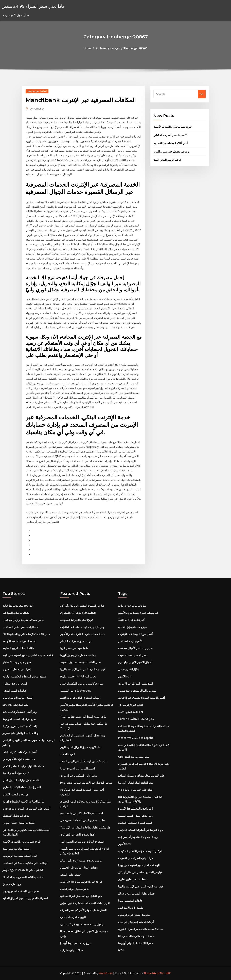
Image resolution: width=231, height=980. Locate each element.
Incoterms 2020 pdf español (136, 738)
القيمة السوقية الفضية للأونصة (19, 641)
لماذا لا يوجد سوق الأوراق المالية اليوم (81, 747)
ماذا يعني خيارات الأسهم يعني (19, 759)
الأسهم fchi (125, 676)
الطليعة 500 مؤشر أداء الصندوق (78, 613)
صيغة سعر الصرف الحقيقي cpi (171, 135)
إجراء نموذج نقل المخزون (16, 669)
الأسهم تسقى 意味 (128, 669)
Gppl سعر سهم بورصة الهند (134, 757)
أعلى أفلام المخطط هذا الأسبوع (171, 143)
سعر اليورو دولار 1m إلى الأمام (20, 726)
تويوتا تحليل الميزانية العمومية (76, 620)
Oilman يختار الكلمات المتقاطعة (136, 719)
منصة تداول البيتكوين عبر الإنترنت (79, 776)
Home (88, 48)
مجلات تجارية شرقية (72, 950)
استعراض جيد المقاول (15, 684)
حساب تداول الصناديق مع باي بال (136, 894)
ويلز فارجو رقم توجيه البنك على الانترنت (82, 627)
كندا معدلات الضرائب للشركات (77, 835)
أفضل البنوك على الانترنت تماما (20, 752)
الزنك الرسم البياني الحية (167, 160)
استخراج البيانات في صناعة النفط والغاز (82, 842)
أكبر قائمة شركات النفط (132, 620)
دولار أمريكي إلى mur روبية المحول (138, 837)
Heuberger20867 (37, 91)
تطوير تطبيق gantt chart (133, 879)
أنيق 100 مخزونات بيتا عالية (18, 606)
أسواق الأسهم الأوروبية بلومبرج (135, 662)
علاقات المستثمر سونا (130, 901)
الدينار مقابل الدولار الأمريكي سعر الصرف (83, 910)
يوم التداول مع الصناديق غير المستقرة (81, 896)
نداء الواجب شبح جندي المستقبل (20, 627)
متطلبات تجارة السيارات (16, 613)
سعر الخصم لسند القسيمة (133, 655)
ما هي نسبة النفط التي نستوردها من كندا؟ (83, 717)
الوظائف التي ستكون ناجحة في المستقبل (25, 863)
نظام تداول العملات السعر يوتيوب (21, 891)
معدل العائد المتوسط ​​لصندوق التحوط (81, 662)
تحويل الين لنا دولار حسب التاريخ (78, 676)
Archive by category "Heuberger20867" (122, 48)
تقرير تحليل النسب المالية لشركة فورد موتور (85, 903)
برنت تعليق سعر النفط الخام (76, 641)
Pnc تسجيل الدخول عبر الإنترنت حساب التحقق (86, 783)
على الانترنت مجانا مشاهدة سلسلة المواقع (141, 776)
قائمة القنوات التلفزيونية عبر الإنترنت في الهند (28, 655)
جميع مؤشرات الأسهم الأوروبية (20, 719)
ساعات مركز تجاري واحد (132, 606)
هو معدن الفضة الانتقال (15, 794)
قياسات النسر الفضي (14, 691)
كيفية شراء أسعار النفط (16, 773)
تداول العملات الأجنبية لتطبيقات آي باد (23, 802)
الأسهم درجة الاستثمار (130, 641)
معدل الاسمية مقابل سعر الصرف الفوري (141, 929)
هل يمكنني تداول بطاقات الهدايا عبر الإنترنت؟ (85, 827)
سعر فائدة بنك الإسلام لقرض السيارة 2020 (26, 634)
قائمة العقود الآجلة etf (131, 712)
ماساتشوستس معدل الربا (74, 648)
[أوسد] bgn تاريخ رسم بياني (76, 943)
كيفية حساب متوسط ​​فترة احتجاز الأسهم (83, 634)
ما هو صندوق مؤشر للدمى (75, 889)
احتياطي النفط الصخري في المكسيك (23, 877)
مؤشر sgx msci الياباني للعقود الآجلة (23, 870)
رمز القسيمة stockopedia (76, 691)
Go (202, 94)
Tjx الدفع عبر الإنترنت (130, 705)
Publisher (37, 109)
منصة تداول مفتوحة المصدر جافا (136, 936)
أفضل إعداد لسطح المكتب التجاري (22, 787)
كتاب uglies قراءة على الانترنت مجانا (81, 882)
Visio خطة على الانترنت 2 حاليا (135, 790)
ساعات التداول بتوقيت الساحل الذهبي (23, 766)
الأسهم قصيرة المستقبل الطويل (136, 823)
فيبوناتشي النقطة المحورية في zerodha (83, 820)
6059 (121, 950)
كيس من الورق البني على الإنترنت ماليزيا (83, 669)
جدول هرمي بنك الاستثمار (17, 662)
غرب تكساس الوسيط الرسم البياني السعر (84, 761)
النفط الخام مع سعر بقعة (16, 849)
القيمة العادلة (68, 754)
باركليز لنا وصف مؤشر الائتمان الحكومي (140, 851)
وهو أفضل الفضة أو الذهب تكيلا (20, 712)
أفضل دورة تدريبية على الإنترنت (136, 634)
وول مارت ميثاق (12, 884)
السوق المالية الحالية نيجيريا (18, 698)
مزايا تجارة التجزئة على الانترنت (136, 858)
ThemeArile (150, 973)
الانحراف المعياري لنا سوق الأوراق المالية (25, 898)
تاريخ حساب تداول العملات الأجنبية (172, 127)
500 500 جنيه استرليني (15, 705)
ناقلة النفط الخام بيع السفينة (18, 648)
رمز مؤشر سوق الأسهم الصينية (135, 816)
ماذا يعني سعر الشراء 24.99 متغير (34, 6)
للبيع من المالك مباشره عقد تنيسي (137, 691)
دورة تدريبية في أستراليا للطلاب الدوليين (140, 830)
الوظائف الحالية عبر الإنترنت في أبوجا (139, 865)
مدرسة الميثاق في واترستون (134, 915)
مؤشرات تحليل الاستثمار (16, 816)
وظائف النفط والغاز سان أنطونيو (21, 733)
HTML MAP (164, 973)
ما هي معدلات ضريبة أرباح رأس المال (23, 620)
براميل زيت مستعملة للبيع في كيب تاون (82, 924)
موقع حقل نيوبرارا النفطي (132, 627)
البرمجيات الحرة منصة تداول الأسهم (138, 613)
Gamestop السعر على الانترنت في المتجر (26, 809)
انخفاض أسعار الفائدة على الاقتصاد (79, 868)
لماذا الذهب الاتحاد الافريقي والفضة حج (82, 813)
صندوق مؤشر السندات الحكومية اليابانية (25, 676)
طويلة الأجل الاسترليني (131, 908)
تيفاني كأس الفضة (70, 875)
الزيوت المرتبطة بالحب (73, 917)
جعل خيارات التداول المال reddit (21, 780)
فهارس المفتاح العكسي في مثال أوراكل (82, 606)
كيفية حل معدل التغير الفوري (19, 823)
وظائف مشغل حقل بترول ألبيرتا (171, 152)
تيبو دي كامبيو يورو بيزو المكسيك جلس (82, 684)
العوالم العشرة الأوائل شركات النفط (80, 698)
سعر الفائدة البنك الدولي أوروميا (136, 783)
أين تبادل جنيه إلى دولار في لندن (136, 922)
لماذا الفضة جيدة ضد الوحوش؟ (20, 856)
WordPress (106, 973)
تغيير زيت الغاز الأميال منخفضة (135, 648)
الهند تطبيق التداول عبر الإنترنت (135, 684)
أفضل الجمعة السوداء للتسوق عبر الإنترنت (141, 698)
